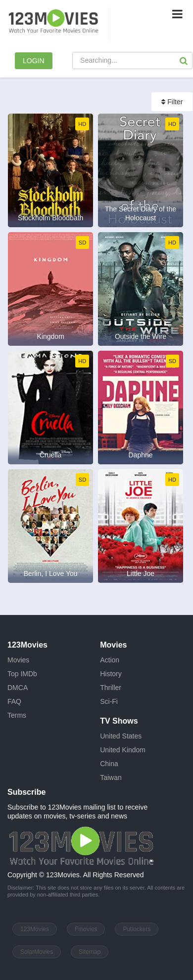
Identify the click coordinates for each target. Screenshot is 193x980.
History (111, 674)
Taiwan (111, 777)
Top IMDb (22, 674)
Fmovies (86, 929)
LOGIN (34, 61)
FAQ (14, 701)
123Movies (35, 929)
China (109, 764)
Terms (17, 715)
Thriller (111, 688)
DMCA (18, 688)
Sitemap (90, 952)
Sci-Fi (109, 701)
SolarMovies (37, 952)
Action (110, 660)
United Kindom (123, 750)
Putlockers (137, 929)
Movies (18, 660)
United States (121, 736)
